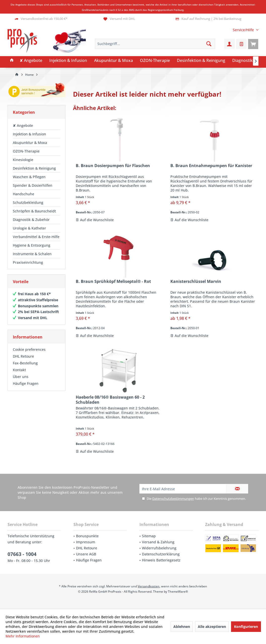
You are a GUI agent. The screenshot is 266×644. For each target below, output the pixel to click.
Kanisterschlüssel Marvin (196, 281)
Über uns (21, 377)
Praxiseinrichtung (28, 262)
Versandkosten (149, 586)
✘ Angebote (23, 125)
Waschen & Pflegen (29, 177)
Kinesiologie (23, 160)
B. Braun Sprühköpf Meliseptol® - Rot (113, 281)
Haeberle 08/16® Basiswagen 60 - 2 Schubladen (110, 400)
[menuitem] (244, 30)
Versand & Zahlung (158, 542)
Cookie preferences (29, 349)
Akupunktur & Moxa (30, 143)
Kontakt (19, 370)
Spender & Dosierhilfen (33, 185)
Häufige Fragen (26, 383)
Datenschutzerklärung (161, 554)
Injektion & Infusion (29, 134)
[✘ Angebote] (31, 61)
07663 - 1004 (22, 554)
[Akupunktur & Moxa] (113, 61)
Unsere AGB (86, 554)
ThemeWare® (178, 592)
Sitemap (149, 536)
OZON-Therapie (26, 151)
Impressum (86, 542)
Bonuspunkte (87, 536)
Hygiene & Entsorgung (32, 245)
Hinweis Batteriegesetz (161, 560)
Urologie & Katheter (29, 228)
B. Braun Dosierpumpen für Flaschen (113, 166)
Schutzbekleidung (28, 202)
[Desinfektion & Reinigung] (201, 61)
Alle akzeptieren (212, 627)
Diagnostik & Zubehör (31, 220)
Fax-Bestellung (25, 363)
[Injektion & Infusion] (68, 61)
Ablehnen (182, 627)
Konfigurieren (246, 627)
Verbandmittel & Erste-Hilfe (36, 237)
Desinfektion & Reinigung (34, 168)
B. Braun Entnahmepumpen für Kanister (211, 166)
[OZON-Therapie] (155, 61)
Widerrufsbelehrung (159, 548)
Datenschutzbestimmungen (173, 499)
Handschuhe (24, 194)
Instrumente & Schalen (32, 254)
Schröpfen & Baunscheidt (34, 211)
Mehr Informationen (23, 636)
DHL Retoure (23, 356)
